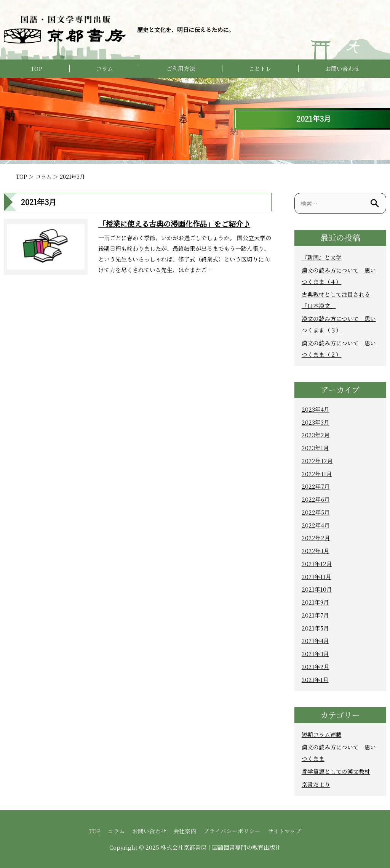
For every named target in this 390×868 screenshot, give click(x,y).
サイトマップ (285, 831)
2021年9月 (316, 602)
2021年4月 (315, 641)
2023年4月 (316, 409)
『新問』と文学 (322, 257)
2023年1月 (315, 448)
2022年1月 (316, 551)
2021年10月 (317, 589)
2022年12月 (317, 461)
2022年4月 (316, 525)
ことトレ (260, 68)
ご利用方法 (181, 68)
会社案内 (185, 831)
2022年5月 (316, 512)
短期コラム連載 (322, 734)
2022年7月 (316, 486)
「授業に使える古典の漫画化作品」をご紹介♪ (178, 224)
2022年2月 (316, 538)
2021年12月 (317, 564)
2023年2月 (316, 435)
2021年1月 (315, 679)
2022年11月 (317, 474)
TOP (36, 68)
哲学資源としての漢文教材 (336, 771)
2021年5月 (316, 628)
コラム (105, 68)
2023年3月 (316, 422)
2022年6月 (316, 499)
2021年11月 (316, 577)
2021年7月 (315, 615)
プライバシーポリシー (232, 831)
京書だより (316, 784)
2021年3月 (315, 654)
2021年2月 (316, 667)
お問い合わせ (342, 68)
